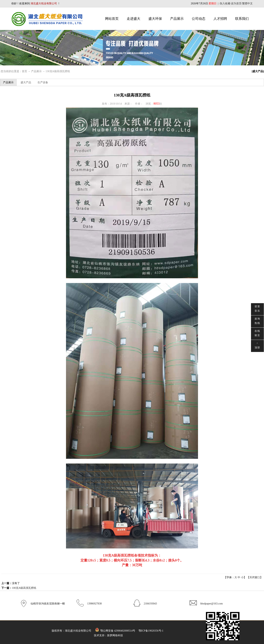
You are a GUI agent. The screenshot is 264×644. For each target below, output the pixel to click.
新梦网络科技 (115, 635)
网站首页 (112, 19)
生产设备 (43, 82)
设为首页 (236, 3)
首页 (25, 71)
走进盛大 (134, 19)
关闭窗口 (255, 577)
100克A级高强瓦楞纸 (24, 588)
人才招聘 (220, 19)
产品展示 (177, 19)
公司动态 (199, 19)
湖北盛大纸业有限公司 (78, 631)
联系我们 (242, 19)
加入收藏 (225, 3)
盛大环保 (155, 19)
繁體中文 (247, 3)
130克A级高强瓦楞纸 (58, 71)
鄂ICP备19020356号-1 (151, 631)
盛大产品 (26, 82)
